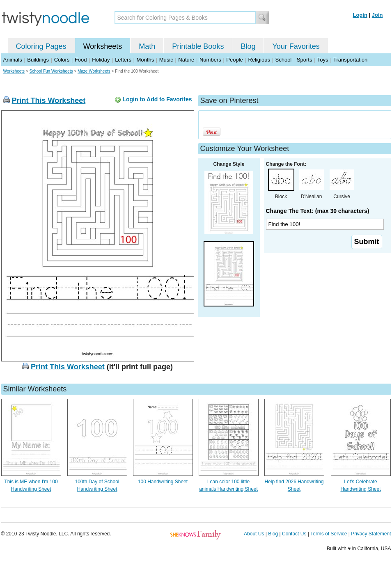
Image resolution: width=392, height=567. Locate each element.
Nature (186, 60)
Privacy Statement (371, 534)
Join (377, 15)
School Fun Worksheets (51, 71)
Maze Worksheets (94, 71)
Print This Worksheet (49, 101)
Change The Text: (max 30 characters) (318, 211)
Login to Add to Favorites (157, 99)
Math (147, 46)
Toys (323, 60)
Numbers (210, 60)
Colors (62, 60)
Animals (13, 60)
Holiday (101, 60)
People (234, 60)
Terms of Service (329, 534)
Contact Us (294, 534)
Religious (259, 60)
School (284, 60)
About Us (254, 534)
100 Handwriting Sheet (163, 482)
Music (166, 60)
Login (360, 15)
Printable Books (198, 46)
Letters (123, 60)
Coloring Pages (41, 46)
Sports (305, 60)
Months (146, 60)
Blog (248, 46)
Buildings (38, 60)
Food (81, 60)
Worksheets (103, 46)
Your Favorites (296, 46)
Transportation (350, 60)
